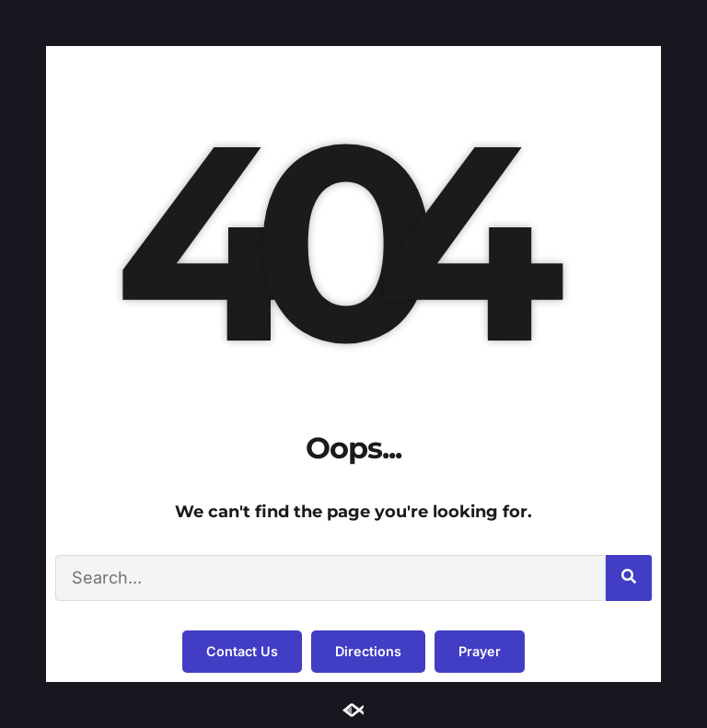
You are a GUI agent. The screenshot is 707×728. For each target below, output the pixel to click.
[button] (242, 652)
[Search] (629, 578)
